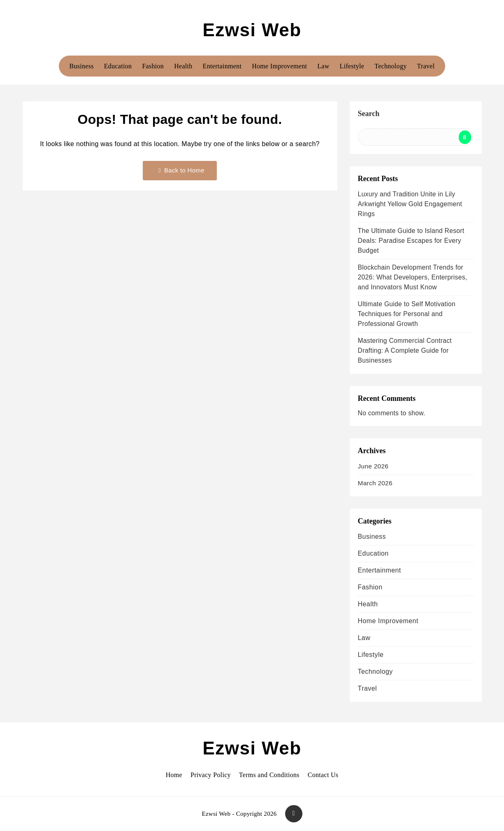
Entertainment (222, 66)
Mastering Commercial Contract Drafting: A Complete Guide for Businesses (405, 350)
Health (183, 66)
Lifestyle (352, 66)
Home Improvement (279, 66)
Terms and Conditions (269, 775)
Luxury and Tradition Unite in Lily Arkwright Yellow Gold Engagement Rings (410, 204)
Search (369, 114)
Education (118, 66)
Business (81, 66)
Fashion (153, 66)
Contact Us (323, 775)
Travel (426, 66)
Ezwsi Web (252, 30)
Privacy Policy (211, 775)
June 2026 (373, 466)
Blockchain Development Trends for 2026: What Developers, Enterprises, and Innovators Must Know (413, 277)
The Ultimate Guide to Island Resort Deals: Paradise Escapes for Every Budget (411, 241)
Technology (390, 66)
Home (174, 775)
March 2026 (375, 483)
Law (323, 66)
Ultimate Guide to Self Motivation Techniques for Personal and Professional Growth (407, 314)
